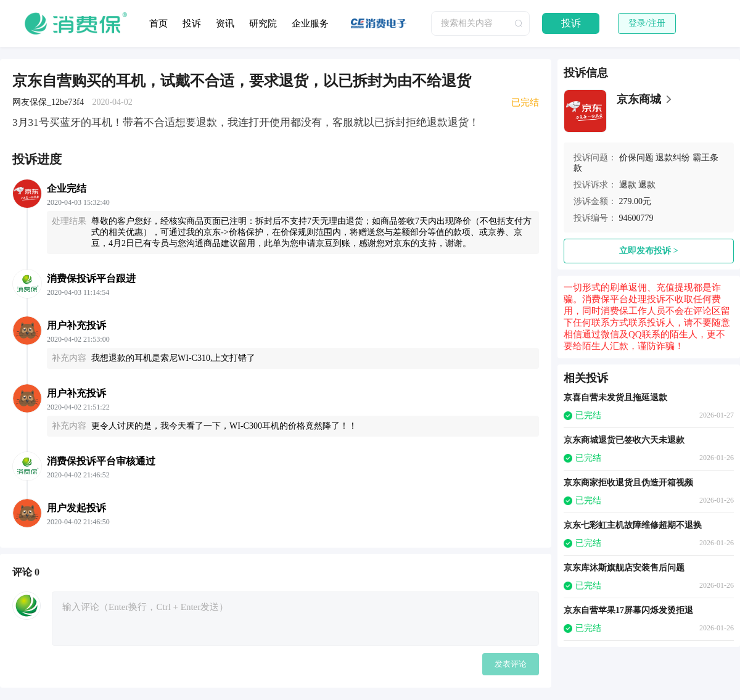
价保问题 (636, 158)
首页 (158, 23)
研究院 (263, 23)
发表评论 (511, 664)
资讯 (225, 23)
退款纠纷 (673, 158)
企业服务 (310, 23)
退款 (628, 185)
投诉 (192, 23)
